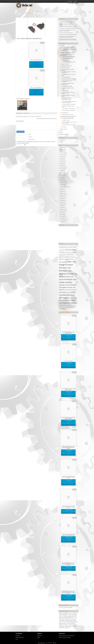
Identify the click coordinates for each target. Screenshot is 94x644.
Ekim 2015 (62, 222)
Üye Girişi (70, 1)
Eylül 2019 (62, 165)
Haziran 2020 (63, 155)
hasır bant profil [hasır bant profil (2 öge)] (73, 258)
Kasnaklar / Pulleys (65, 68)
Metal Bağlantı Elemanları (68, 58)
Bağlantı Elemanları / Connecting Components (69, 50)
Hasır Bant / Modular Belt (67, 66)
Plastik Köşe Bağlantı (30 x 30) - (66, 613)
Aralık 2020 (62, 151)
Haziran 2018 (63, 183)
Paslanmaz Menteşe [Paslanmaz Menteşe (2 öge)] (72, 298)
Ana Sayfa (19, 13)
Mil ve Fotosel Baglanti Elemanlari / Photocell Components (69, 102)
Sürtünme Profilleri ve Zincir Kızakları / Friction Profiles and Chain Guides (69, 117)
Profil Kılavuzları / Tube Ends (67, 114)
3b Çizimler (49, 13)
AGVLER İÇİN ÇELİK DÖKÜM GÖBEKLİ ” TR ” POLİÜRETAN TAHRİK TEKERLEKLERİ (68, 37)
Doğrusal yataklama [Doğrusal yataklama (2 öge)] (72, 252)
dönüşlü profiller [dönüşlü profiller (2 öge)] (63, 254)
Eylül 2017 (62, 192)
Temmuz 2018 (63, 181)
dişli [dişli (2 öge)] (66, 252)
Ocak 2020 (62, 158)
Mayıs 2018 (63, 185)
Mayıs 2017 (63, 197)
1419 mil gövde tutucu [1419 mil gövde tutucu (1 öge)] (63, 246)
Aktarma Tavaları (64, 129)
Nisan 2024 (62, 149)
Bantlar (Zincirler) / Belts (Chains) (68, 53)
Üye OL (75, 1)
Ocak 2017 (62, 202)
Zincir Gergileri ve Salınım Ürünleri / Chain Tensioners (69, 122)
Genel (62, 131)
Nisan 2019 (62, 170)
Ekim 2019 (62, 163)
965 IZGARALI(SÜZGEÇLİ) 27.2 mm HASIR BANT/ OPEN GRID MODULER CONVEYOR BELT (68, 39)
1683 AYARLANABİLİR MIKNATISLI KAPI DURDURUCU (46, 119)
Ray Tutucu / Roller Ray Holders (69, 62)
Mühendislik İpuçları (59, 13)
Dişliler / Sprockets (65, 64)
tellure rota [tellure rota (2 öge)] (73, 305)
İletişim (62, 142)
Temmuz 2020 (63, 153)
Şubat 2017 (62, 200)
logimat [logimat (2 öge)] (69, 292)
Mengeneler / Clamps (67, 98)
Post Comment (20, 132)
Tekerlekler (64, 127)
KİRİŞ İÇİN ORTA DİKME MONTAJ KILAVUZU (68, 34)
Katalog (69, 13)
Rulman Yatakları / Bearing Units (69, 104)
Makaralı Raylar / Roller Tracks (69, 57)
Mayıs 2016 (63, 211)
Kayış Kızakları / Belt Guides (68, 118)
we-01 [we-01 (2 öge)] (60, 307)
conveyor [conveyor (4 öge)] (62, 252)
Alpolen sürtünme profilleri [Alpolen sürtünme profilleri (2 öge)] (70, 248)
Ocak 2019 (62, 172)
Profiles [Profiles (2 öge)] (69, 300)
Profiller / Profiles (66, 120)
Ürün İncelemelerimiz (39, 13)
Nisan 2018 (62, 186)
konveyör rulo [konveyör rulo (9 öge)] (65, 268)
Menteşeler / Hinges (67, 100)
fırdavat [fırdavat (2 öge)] (71, 256)
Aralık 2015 (62, 218)
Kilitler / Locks (27, 113)
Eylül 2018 (62, 179)
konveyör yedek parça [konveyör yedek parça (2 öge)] (69, 290)
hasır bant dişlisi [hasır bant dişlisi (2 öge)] (65, 258)
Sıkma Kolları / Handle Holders (69, 109)
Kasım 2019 (63, 162)
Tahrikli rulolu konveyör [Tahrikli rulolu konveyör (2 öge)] (65, 305)
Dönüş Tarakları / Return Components (67, 81)
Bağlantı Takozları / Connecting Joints (68, 75)
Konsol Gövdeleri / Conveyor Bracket (68, 93)
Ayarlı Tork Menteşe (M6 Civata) (66, 33)
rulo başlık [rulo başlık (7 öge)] (63, 303)
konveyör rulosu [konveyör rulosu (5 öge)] (64, 285)
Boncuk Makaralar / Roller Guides (70, 79)
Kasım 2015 (63, 220)
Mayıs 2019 (63, 169)
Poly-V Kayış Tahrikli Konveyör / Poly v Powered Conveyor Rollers (67, 30)
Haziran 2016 (63, 209)
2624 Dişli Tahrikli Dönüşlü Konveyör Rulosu (69, 28)
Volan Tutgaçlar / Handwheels (69, 110)
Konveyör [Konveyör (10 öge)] (69, 265)
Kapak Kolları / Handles (68, 86)
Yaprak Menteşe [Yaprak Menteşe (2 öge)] (69, 307)
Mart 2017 (62, 199)
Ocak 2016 (62, 216)
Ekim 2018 (62, 178)
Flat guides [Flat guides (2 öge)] (66, 256)
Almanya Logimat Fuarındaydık (66, 23)
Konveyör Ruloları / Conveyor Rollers (68, 96)
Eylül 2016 (62, 207)
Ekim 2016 (62, 206)
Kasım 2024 (63, 148)
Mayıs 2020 (63, 156)
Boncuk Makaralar (67, 77)
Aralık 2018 (62, 174)
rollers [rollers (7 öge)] (73, 300)
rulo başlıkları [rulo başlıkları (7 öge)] (72, 303)
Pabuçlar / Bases (65, 113)
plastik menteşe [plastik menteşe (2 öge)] (63, 300)
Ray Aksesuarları (66, 60)
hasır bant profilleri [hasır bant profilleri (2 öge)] (64, 259)
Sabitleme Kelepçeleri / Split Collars (68, 106)
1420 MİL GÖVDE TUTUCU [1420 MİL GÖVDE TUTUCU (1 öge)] (71, 246)
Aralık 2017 (62, 188)
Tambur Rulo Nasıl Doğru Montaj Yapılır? (68, 26)
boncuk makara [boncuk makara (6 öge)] (71, 250)
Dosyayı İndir (36, 64)
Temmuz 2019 (63, 167)
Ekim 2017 (62, 190)
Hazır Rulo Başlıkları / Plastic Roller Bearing (68, 84)
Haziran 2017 (63, 195)
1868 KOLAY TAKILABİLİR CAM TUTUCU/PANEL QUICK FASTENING (29, 117)
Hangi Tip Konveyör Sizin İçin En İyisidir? (68, 21)
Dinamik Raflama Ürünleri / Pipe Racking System (67, 55)
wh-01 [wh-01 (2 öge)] (64, 307)
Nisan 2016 (62, 213)
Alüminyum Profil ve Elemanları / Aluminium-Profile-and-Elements (67, 48)
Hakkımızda (63, 140)
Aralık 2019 (62, 160)
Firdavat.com (28, 13)
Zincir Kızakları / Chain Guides (69, 125)
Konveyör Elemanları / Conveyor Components (67, 70)
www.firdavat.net (41, 643)
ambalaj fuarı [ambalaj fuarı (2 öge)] (62, 250)
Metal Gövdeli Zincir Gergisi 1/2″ (67, 25)
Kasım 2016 (63, 204)
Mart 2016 (62, 214)
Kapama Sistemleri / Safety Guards (68, 88)
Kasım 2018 (63, 176)
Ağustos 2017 (63, 193)
